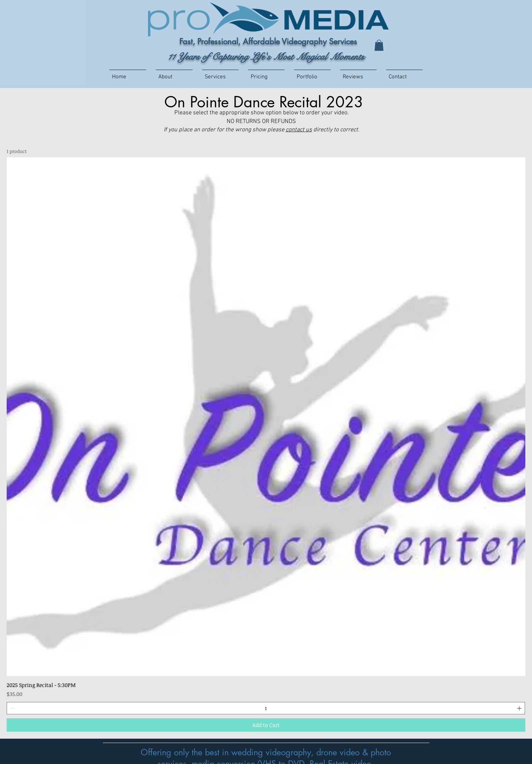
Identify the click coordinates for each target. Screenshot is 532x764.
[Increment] (520, 708)
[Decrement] (12, 708)
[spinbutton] (266, 708)
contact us (299, 130)
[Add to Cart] (266, 725)
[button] (379, 45)
